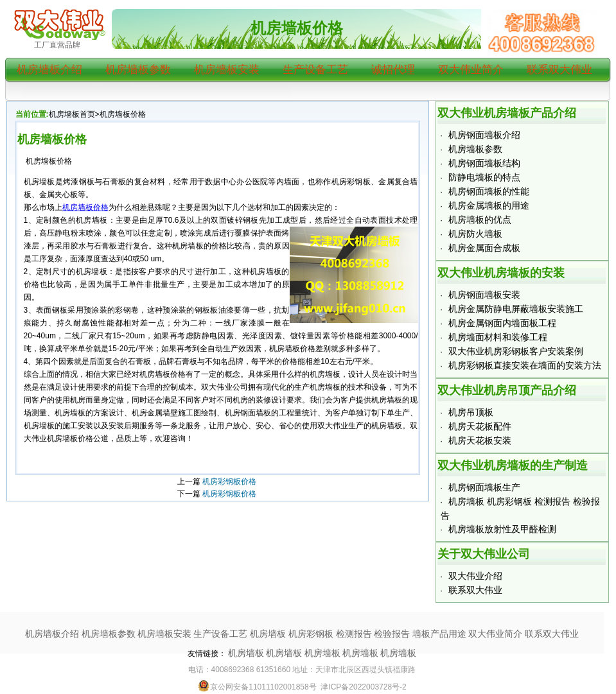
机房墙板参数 (138, 70)
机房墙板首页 (72, 114)
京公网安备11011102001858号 (257, 687)
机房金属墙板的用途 (489, 205)
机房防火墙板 (475, 234)
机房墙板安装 (227, 70)
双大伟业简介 (471, 70)
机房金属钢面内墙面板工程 (502, 323)
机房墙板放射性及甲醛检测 (502, 529)
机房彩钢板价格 (229, 481)
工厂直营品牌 (57, 45)
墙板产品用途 (439, 634)
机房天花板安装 (480, 440)
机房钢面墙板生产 (484, 487)
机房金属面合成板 (484, 248)
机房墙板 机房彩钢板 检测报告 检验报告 (330, 634)
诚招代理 (393, 70)
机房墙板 (246, 653)
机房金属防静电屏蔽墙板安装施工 (516, 309)
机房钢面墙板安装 (484, 295)
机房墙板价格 (297, 28)
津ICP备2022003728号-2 (363, 687)
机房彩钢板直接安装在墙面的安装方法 (525, 365)
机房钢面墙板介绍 (484, 135)
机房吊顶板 (471, 412)
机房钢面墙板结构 (484, 163)
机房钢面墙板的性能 (489, 191)
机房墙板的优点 (480, 220)
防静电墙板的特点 (484, 177)
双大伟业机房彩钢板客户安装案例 (516, 351)
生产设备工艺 (315, 70)
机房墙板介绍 (49, 70)
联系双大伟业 (559, 70)
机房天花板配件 (480, 426)
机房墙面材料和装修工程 (498, 337)
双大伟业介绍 (475, 576)
